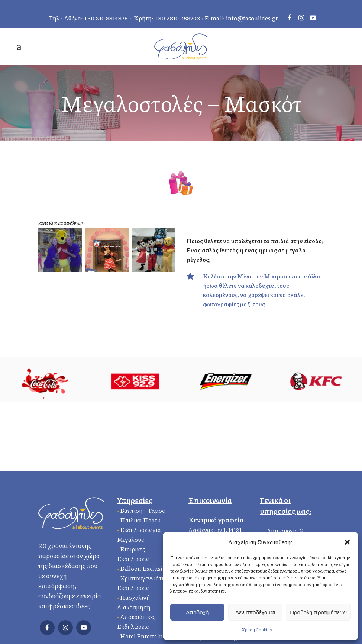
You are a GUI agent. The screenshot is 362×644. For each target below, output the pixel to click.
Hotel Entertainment (149, 636)
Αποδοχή (197, 612)
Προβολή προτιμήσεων (318, 612)
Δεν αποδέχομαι (255, 612)
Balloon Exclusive (144, 568)
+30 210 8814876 (106, 18)
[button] (347, 542)
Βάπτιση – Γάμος (142, 510)
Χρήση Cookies (257, 630)
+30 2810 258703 (177, 18)
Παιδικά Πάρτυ (140, 520)
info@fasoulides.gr (252, 18)
